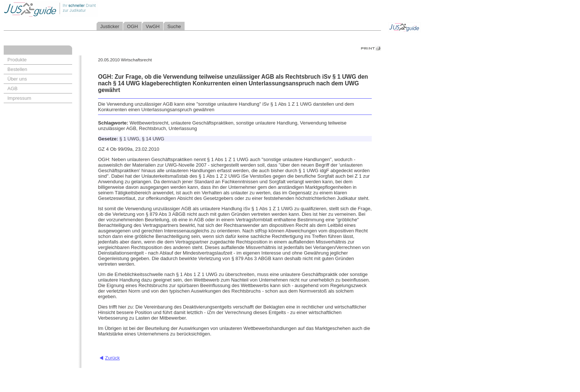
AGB (12, 88)
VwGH (153, 26)
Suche (174, 26)
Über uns (17, 79)
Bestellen (17, 69)
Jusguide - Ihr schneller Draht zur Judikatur (74, 9)
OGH (132, 26)
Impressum (19, 98)
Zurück (112, 358)
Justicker (110, 26)
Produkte (17, 60)
